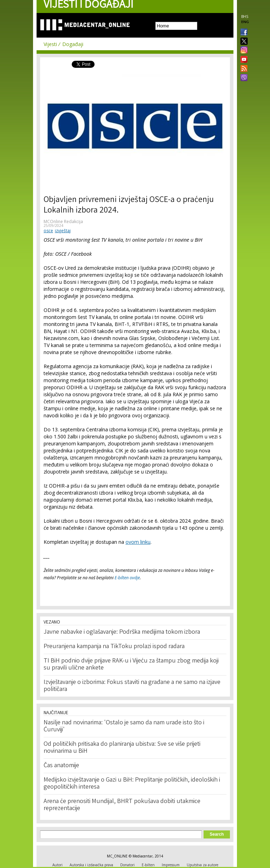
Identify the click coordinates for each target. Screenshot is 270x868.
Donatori (127, 865)
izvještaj (63, 231)
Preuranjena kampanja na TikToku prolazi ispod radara (114, 647)
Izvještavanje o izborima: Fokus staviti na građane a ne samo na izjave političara (132, 686)
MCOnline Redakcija (63, 221)
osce (48, 231)
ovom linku (138, 542)
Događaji (73, 44)
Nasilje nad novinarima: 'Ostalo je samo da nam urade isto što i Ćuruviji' (124, 726)
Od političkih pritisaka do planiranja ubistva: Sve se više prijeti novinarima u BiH (122, 748)
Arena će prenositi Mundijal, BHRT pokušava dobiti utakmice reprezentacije (122, 805)
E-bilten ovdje (127, 578)
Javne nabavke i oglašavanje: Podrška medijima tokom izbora (122, 632)
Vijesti (50, 44)
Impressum (171, 865)
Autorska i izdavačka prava (91, 865)
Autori (57, 865)
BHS (245, 17)
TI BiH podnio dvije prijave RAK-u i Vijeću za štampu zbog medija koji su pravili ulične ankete (131, 665)
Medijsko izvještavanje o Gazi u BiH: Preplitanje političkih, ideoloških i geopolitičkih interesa (132, 784)
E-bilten (148, 865)
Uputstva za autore (202, 865)
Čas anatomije (61, 766)
